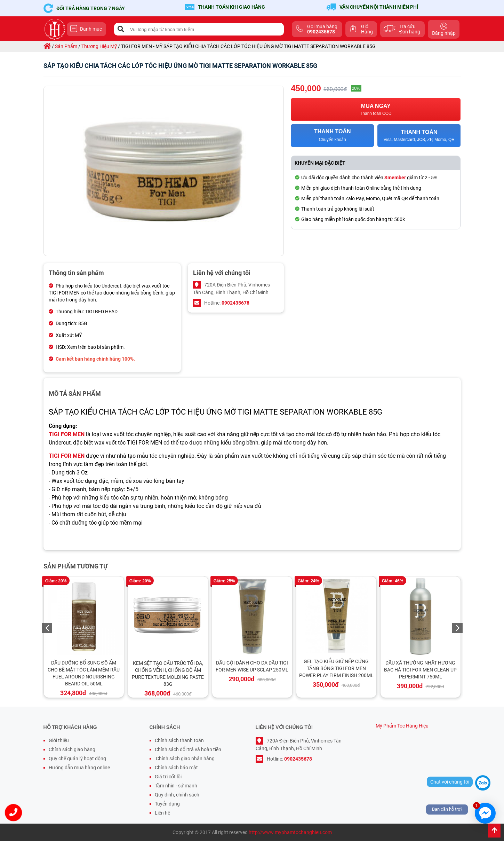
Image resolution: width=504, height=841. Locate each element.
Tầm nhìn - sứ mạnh (176, 786)
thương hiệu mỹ (99, 46)
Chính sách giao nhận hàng (185, 759)
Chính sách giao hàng (72, 749)
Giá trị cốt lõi (168, 777)
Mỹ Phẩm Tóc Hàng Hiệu (402, 726)
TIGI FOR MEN (67, 434)
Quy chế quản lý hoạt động (77, 759)
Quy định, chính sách (177, 795)
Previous (47, 628)
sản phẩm (66, 46)
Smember (395, 178)
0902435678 (235, 303)
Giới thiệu (59, 740)
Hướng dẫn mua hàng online (79, 768)
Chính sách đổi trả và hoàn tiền (188, 749)
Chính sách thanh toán (179, 740)
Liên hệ (162, 813)
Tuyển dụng (167, 804)
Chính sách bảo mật (176, 768)
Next (457, 628)
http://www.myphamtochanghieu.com (290, 832)
